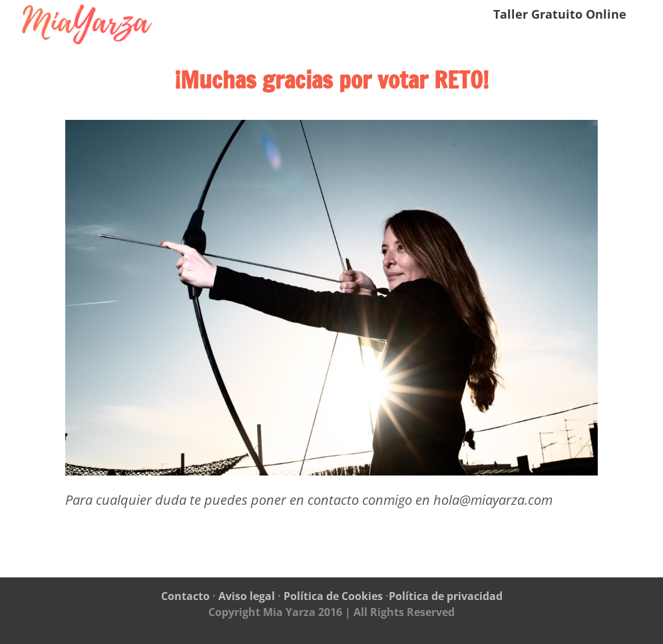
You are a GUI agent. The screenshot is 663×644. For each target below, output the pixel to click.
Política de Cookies (333, 596)
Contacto (185, 596)
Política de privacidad (446, 596)
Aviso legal (247, 596)
